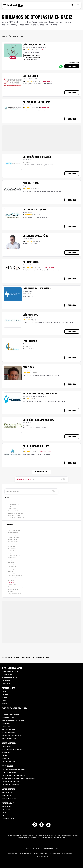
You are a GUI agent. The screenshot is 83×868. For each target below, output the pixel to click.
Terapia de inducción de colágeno (12, 749)
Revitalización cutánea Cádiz (11, 711)
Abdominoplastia (13, 533)
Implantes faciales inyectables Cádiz (13, 720)
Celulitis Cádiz (6, 723)
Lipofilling (11, 569)
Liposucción (12, 573)
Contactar (72, 66)
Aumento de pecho (14, 535)
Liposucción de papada (15, 576)
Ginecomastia (12, 558)
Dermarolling (6, 758)
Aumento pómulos (13, 544)
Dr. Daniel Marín (31, 262)
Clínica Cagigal (6, 680)
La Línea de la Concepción (16, 518)
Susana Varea (6, 683)
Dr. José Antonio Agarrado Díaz (38, 420)
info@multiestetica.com (50, 848)
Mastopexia (11, 580)
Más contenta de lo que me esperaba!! (13, 775)
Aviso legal (56, 853)
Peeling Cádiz (6, 726)
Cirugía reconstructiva (15, 555)
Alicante (4, 703)
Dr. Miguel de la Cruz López (36, 102)
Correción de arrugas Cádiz (10, 717)
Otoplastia (11, 582)
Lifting (10, 560)
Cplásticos (28, 367)
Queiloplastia (12, 585)
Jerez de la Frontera (14, 515)
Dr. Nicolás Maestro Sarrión (37, 157)
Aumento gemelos (13, 537)
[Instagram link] (35, 825)
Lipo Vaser (11, 564)
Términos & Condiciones (40, 856)
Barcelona (5, 694)
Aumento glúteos (13, 539)
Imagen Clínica (30, 341)
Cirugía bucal (6, 752)
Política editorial (67, 853)
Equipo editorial (6, 795)
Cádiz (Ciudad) (12, 509)
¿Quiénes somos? (7, 792)
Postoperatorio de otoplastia (10, 781)
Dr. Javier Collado (7, 674)
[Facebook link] (41, 825)
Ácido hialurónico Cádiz (9, 738)
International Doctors (8, 818)
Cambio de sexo (13, 551)
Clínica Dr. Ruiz (31, 315)
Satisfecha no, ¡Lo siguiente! (10, 784)
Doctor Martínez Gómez (34, 209)
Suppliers (5, 815)
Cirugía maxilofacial (14, 553)
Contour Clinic (30, 76)
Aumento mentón (13, 542)
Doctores (16, 36)
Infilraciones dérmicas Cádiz (10, 714)
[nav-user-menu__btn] (78, 5)
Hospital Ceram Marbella (9, 677)
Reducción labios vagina (9, 761)
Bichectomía (12, 546)
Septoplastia (6, 755)
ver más (45, 47)
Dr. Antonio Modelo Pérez (35, 236)
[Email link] (48, 825)
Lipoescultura (12, 567)
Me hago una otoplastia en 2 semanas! (13, 769)
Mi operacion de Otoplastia (10, 772)
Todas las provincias (14, 504)
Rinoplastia (11, 591)
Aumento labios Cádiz (8, 729)
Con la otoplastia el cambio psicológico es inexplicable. (18, 778)
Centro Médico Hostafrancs (10, 671)
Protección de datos (14, 853)
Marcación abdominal (14, 578)
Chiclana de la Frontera (15, 511)
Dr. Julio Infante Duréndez (36, 446)
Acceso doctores (7, 806)
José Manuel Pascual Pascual (37, 288)
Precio (23, 36)
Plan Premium (6, 809)
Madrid (4, 691)
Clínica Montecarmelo (34, 45)
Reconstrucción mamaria (15, 587)
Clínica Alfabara (31, 183)
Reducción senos (13, 589)
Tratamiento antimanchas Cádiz (11, 735)
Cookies (36, 853)
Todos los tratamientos (15, 530)
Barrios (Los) (12, 506)
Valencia (4, 697)
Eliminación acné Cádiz (9, 732)
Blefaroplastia (12, 548)
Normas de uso (27, 853)
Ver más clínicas (42, 472)
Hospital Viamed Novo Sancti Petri (40, 394)
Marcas (4, 812)
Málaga (4, 700)
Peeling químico (7, 746)
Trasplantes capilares (14, 594)
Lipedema (11, 562)
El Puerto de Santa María (15, 513)
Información (6, 36)
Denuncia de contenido (9, 798)
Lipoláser (11, 571)
